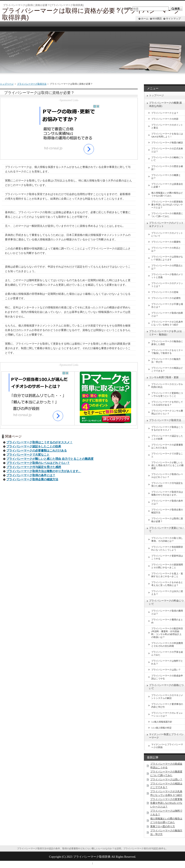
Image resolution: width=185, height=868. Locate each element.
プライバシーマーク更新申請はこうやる (167, 557)
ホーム (145, 19)
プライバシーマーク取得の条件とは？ (31, 475)
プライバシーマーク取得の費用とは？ (167, 612)
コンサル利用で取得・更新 (164, 377)
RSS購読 (157, 19)
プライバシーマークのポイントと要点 (167, 126)
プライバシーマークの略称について (167, 159)
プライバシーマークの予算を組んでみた (167, 653)
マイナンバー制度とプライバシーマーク (166, 736)
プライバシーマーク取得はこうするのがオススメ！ (39, 442)
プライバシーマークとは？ (165, 113)
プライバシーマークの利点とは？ (166, 249)
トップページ (7, 84)
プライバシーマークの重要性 (166, 242)
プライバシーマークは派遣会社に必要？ (167, 185)
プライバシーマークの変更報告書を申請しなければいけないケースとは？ (167, 205)
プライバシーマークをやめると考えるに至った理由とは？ (167, 584)
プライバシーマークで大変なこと (28, 455)
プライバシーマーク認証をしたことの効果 (34, 446)
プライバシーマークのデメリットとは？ (167, 285)
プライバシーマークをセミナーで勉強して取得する (167, 352)
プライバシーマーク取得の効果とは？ (167, 314)
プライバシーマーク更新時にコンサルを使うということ (167, 394)
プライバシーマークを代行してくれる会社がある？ (167, 403)
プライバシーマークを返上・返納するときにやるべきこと (167, 575)
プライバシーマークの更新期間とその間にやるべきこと (167, 566)
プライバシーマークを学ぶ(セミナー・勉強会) (165, 333)
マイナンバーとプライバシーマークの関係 (167, 746)
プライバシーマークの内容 (165, 119)
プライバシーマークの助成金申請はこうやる (167, 677)
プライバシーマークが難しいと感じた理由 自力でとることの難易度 (50, 459)
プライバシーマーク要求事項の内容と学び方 (167, 705)
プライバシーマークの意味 (165, 292)
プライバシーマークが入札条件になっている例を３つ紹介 (167, 323)
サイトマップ (173, 19)
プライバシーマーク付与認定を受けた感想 (34, 467)
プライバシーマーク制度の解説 (167, 143)
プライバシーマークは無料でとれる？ (167, 662)
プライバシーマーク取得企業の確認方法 (32, 479)
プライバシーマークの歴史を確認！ (167, 168)
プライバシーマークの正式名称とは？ (167, 150)
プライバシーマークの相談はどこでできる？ (167, 369)
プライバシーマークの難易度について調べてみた (167, 215)
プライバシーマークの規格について (166, 687)
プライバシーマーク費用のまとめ (167, 621)
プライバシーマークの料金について (166, 602)
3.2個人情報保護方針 (162, 722)
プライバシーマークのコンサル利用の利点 (167, 386)
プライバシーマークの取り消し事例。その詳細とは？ (167, 539)
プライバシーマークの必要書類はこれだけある (37, 451)
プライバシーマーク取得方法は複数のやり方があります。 (44, 471)
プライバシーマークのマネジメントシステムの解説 (167, 697)
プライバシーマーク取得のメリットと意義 (167, 276)
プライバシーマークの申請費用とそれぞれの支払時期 (167, 645)
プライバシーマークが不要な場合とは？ (167, 305)
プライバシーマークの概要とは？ (166, 177)
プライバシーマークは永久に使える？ (167, 593)
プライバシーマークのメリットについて (167, 234)
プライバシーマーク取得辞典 (92, 857)
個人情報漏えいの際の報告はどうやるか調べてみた (167, 194)
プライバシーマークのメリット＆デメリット (166, 225)
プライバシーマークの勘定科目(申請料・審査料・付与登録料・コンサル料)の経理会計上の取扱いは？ (167, 633)
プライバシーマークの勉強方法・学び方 (166, 360)
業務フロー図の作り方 (163, 826)
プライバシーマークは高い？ (166, 670)
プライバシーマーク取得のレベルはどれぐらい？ (38, 463)
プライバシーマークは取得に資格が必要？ (167, 520)
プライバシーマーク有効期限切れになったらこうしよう (167, 548)
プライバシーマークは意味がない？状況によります (167, 258)
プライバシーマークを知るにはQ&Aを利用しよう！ (167, 135)
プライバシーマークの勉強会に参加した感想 (167, 343)
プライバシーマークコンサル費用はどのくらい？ (167, 412)
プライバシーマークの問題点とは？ (167, 267)
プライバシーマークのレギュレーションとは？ (167, 714)
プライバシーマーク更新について (166, 530)
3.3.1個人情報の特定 (161, 728)
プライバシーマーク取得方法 (32, 84)
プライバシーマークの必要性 (166, 298)
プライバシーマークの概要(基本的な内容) (165, 104)
